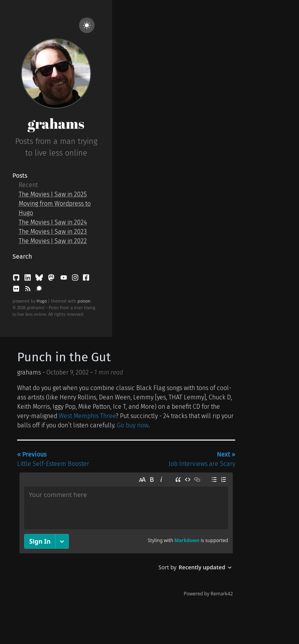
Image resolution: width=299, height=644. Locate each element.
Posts (20, 176)
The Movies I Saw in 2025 (53, 194)
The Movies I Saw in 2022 (53, 241)
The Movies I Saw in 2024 (53, 222)
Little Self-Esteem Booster (53, 459)
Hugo (42, 301)
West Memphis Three (87, 416)
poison (84, 301)
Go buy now (133, 425)
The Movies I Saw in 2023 (53, 232)
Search (22, 256)
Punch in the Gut (64, 357)
